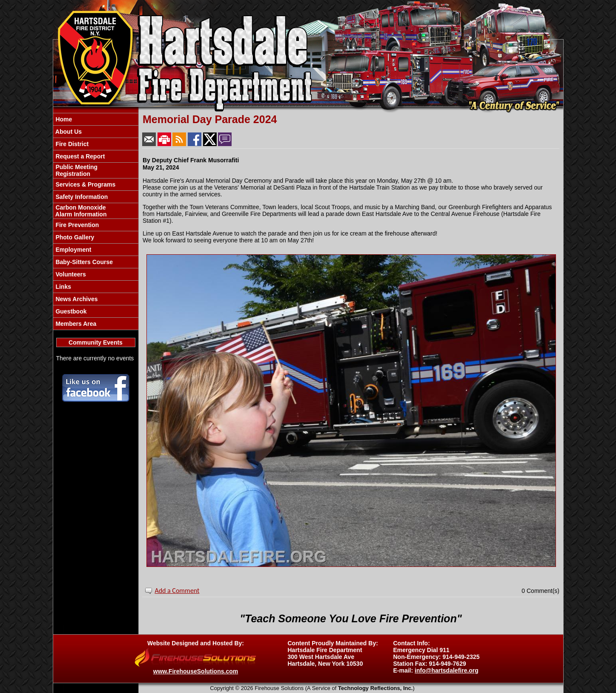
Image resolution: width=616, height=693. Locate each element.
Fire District (72, 144)
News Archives (76, 299)
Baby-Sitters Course (83, 262)
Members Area (75, 324)
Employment (73, 250)
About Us (68, 132)
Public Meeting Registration (76, 170)
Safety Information (81, 197)
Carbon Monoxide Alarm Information (80, 211)
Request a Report (80, 156)
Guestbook (70, 311)
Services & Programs (85, 184)
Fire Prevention (77, 225)
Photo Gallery (74, 237)
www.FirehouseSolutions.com (196, 671)
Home (63, 119)
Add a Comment (177, 591)
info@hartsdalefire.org (447, 670)
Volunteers (70, 274)
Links (63, 287)
